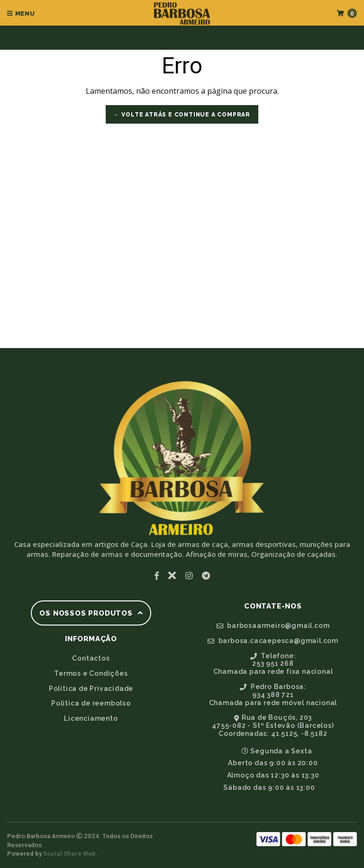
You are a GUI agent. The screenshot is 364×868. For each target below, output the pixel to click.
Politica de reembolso (91, 703)
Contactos (91, 658)
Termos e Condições (91, 673)
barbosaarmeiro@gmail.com (273, 626)
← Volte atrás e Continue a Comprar (182, 115)
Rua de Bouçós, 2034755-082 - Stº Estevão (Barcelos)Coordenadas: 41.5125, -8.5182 (273, 725)
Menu (21, 13)
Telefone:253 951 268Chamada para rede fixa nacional (273, 664)
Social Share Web (69, 854)
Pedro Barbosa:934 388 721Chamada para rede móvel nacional (273, 695)
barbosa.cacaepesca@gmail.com (273, 641)
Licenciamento (91, 718)
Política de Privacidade (91, 689)
